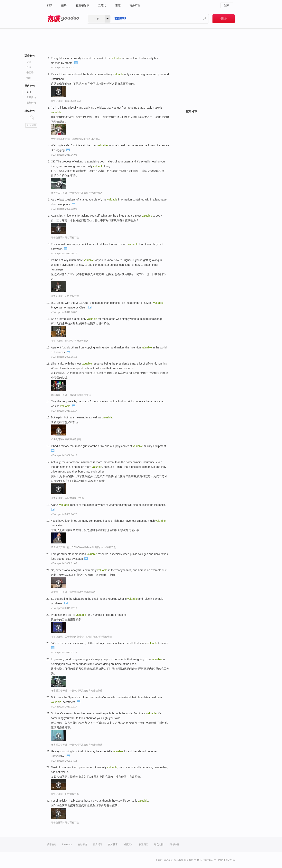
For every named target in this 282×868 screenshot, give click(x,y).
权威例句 (30, 111)
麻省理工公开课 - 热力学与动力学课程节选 (73, 592)
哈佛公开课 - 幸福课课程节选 (66, 439)
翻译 (64, 5)
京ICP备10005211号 (224, 860)
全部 (29, 62)
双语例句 (30, 56)
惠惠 (118, 5)
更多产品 (135, 5)
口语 (29, 67)
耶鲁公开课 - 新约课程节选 (65, 296)
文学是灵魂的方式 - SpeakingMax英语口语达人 (75, 139)
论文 (29, 78)
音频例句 (31, 97)
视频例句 (31, 103)
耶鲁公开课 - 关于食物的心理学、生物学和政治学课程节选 (81, 637)
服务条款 (189, 860)
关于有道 (52, 844)
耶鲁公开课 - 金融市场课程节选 (67, 498)
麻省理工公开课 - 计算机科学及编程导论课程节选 (77, 193)
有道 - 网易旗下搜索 (63, 19)
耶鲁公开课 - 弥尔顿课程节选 (66, 101)
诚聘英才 (128, 844)
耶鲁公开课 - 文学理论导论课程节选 (70, 341)
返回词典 (31, 125)
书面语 (30, 73)
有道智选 (82, 844)
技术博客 (113, 844)
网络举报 (174, 844)
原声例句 (30, 86)
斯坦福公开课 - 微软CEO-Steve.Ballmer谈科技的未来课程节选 (83, 547)
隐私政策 (179, 860)
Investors (67, 844)
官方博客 (98, 844)
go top (31, 118)
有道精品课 (82, 5)
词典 (50, 5)
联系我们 (144, 844)
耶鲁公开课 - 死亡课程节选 (65, 238)
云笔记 (102, 5)
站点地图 (159, 844)
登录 (227, 5)
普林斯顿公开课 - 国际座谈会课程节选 (71, 395)
